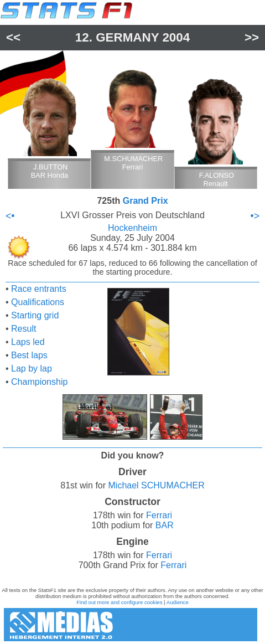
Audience (178, 602)
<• (10, 216)
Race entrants (39, 289)
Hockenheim (132, 228)
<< (13, 37)
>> (252, 37)
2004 (176, 37)
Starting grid (35, 315)
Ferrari (159, 515)
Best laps (29, 355)
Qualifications (38, 302)
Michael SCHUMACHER (157, 485)
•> (255, 216)
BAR (165, 525)
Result (24, 329)
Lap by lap (32, 369)
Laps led (28, 342)
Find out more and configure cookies (119, 602)
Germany (127, 37)
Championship (39, 382)
